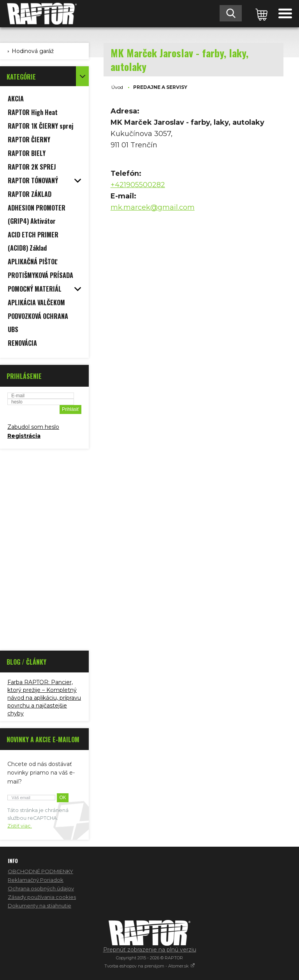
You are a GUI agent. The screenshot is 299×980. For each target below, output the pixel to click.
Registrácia (24, 436)
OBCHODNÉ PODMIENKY (40, 871)
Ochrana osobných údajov (41, 888)
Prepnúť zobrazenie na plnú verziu (150, 950)
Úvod (117, 87)
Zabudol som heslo (33, 427)
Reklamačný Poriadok (36, 880)
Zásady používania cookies (42, 897)
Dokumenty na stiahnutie (40, 906)
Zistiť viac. (20, 826)
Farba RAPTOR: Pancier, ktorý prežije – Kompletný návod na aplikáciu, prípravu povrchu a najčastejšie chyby (44, 698)
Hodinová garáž (33, 51)
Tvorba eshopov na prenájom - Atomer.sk (150, 966)
